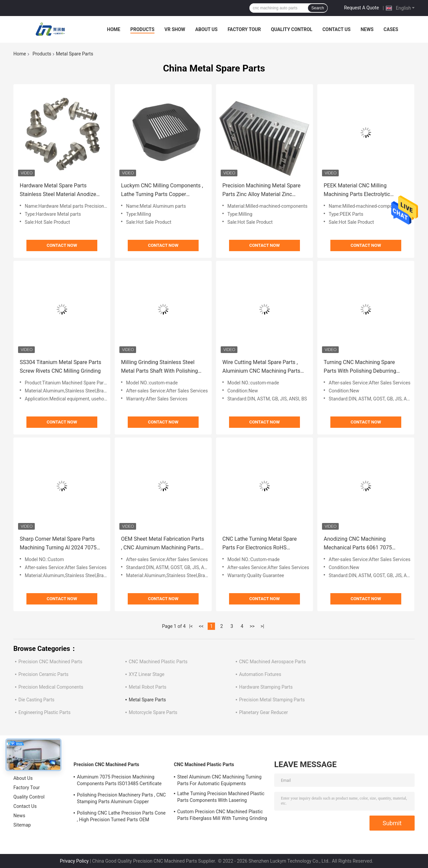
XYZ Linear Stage (147, 674)
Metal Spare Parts (147, 700)
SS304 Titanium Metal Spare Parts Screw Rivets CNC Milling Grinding (61, 367)
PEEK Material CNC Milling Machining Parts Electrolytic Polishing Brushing (357, 191)
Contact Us (336, 29)
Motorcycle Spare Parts (153, 712)
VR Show (175, 29)
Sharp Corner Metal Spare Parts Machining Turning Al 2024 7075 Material (58, 544)
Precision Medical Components (51, 687)
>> (252, 626)
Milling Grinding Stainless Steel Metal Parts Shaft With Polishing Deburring (159, 367)
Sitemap (22, 825)
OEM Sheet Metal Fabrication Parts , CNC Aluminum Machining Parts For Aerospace (163, 544)
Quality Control (292, 29)
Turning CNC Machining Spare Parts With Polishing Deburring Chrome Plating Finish (360, 367)
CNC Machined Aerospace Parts (273, 662)
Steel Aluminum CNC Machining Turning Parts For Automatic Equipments (219, 780)
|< (191, 626)
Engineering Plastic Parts (44, 712)
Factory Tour (244, 29)
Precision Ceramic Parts (43, 674)
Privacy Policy (74, 861)
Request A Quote (361, 8)
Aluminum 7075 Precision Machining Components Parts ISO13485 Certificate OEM (119, 781)
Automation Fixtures (260, 674)
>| (262, 626)
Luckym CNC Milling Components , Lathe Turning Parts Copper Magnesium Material (162, 191)
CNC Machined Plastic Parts (158, 662)
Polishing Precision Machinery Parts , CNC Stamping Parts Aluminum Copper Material (121, 799)
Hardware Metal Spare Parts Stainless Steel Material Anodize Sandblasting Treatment (58, 191)
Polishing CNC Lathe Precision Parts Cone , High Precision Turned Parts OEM (121, 816)
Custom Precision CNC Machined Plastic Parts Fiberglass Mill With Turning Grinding (222, 815)
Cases (391, 29)
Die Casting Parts (36, 700)
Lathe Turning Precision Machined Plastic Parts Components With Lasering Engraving (221, 798)
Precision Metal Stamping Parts (272, 700)
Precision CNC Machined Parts (50, 662)
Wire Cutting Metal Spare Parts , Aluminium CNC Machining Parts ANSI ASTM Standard (261, 367)
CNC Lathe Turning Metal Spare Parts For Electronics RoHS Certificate (259, 544)
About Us (206, 29)
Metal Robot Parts (148, 687)
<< (201, 626)
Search (318, 8)
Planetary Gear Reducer (263, 712)
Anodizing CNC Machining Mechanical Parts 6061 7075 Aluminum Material (358, 544)
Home (114, 29)
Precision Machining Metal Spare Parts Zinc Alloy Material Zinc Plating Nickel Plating (261, 191)
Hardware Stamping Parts (266, 687)
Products (142, 29)
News (367, 29)
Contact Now (62, 245)
